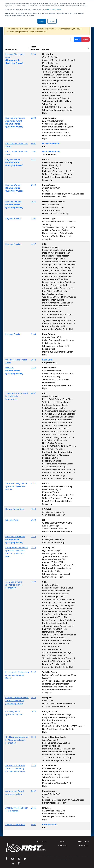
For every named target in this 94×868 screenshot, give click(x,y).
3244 (33, 737)
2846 (33, 808)
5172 (33, 159)
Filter (78, 40)
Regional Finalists (13, 218)
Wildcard (9, 368)
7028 (33, 711)
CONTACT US (42, 850)
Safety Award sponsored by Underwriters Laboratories (17, 396)
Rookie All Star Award (15, 537)
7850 (33, 509)
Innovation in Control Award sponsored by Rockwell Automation (15, 768)
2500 (33, 54)
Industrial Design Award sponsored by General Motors (16, 486)
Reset (85, 40)
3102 (33, 218)
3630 (33, 698)
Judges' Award (12, 520)
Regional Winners (13, 159)
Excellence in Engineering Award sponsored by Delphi (17, 675)
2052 (33, 185)
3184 (33, 334)
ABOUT (42, 846)
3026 (33, 202)
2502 (33, 118)
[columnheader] (17, 48)
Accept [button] (42, 21)
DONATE (62, 842)
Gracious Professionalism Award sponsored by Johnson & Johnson (17, 701)
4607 (33, 143)
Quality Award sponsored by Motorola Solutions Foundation (17, 740)
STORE (62, 846)
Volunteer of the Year (15, 825)
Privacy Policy (54, 10)
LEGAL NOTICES (83, 846)
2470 (33, 548)
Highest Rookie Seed (15, 509)
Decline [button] (52, 21)
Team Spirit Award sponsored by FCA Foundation (14, 585)
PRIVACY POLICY (83, 842)
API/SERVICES (42, 842)
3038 (33, 520)
